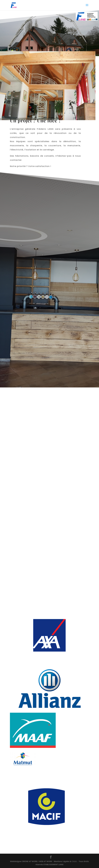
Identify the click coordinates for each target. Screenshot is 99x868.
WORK (31, 861)
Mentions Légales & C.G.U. (65, 861)
